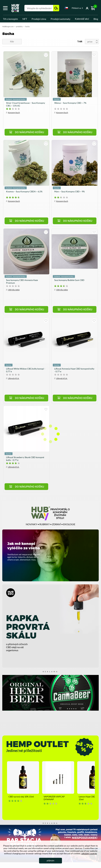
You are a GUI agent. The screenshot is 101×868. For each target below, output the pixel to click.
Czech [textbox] (66, 8)
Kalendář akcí (82, 19)
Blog (96, 19)
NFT (25, 19)
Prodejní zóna (39, 19)
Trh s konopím (10, 19)
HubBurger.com (8, 26)
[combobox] (66, 9)
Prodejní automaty (60, 19)
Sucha (57, 99)
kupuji (46, 55)
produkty (19, 26)
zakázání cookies (89, 853)
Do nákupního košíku (30, 132)
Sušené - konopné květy (16, 99)
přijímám (50, 861)
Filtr (12, 42)
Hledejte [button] (56, 8)
